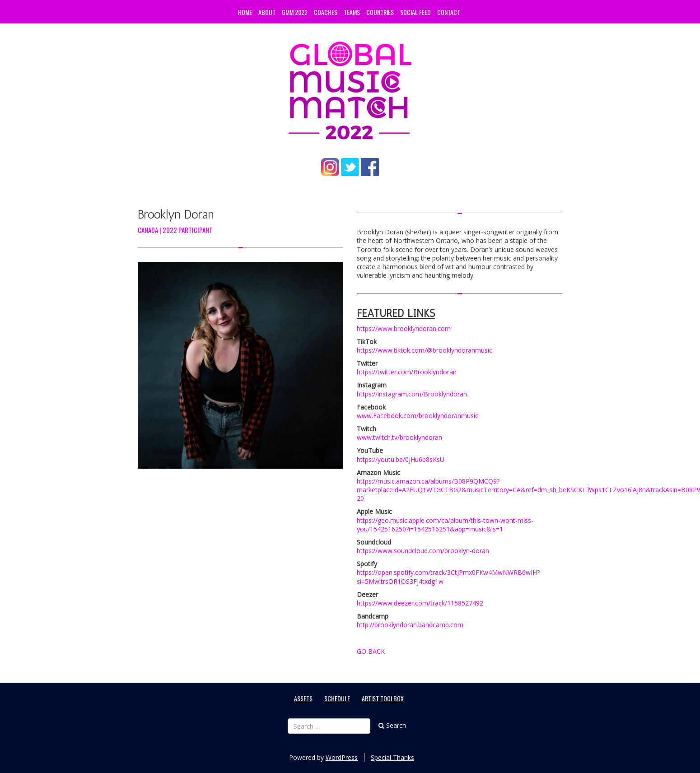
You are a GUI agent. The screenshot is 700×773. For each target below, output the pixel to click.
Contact (449, 12)
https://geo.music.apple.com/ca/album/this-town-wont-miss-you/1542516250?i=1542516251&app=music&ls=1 (445, 525)
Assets (303, 698)
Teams (352, 12)
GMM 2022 (295, 12)
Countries (380, 12)
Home (245, 12)
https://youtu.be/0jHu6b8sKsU (401, 459)
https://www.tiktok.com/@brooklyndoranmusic (425, 350)
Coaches (326, 12)
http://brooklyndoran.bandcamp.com (410, 625)
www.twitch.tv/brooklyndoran (399, 437)
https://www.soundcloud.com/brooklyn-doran (423, 551)
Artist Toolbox (383, 698)
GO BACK (371, 651)
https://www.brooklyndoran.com (404, 328)
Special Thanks (392, 757)
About (267, 12)
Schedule (337, 698)
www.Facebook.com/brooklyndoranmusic (418, 416)
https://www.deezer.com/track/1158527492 (420, 603)
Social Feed (415, 12)
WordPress (342, 757)
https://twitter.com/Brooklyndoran (407, 372)
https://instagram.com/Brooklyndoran (412, 394)
